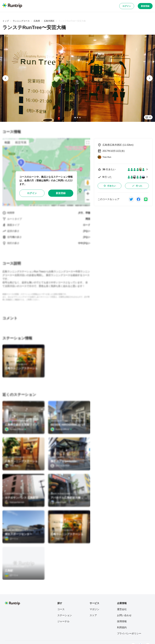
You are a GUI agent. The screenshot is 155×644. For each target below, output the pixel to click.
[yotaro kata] (58, 502)
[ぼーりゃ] (12, 539)
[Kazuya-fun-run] (15, 502)
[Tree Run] (12, 373)
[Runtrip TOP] (12, 6)
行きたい (110, 186)
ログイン (127, 6)
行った (137, 186)
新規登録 (145, 6)
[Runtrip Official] (15, 429)
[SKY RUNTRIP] (60, 466)
